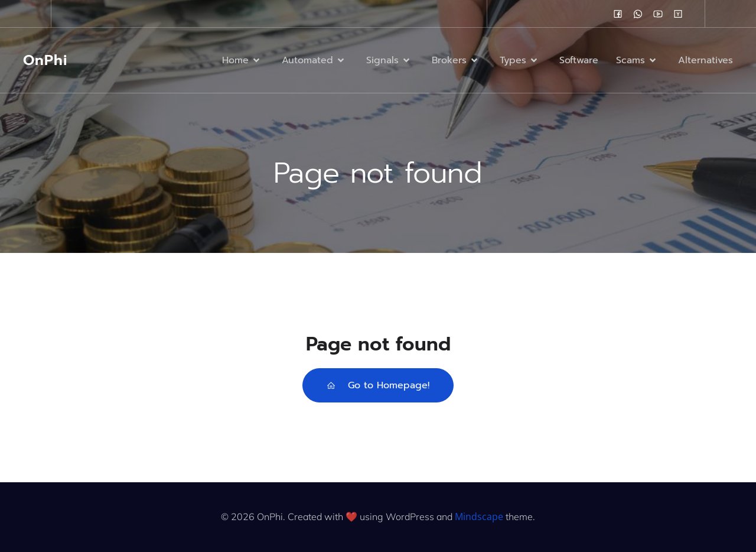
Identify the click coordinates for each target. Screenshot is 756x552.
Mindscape (479, 517)
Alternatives (706, 60)
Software (579, 60)
